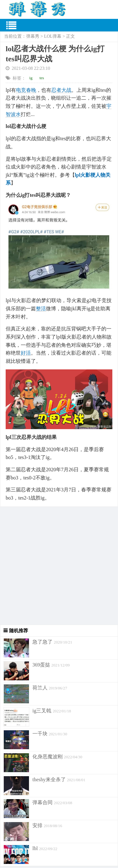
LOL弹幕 (53, 36)
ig (31, 78)
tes (42, 78)
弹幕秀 (33, 36)
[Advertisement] (59, 566)
